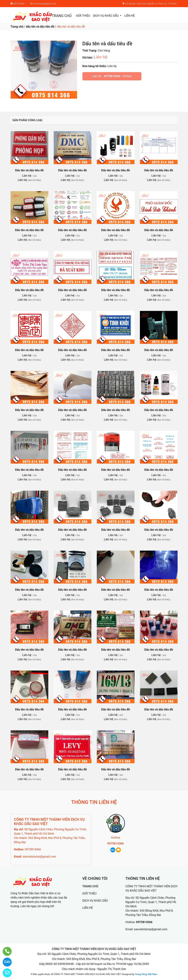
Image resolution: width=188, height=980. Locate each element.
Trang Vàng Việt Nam (146, 974)
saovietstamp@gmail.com (39, 857)
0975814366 (112, 76)
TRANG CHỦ (62, 16)
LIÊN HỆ (129, 16)
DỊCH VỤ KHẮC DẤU (106, 16)
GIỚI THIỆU (83, 16)
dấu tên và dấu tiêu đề (40, 27)
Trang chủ (17, 27)
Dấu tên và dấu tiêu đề (29, 170)
